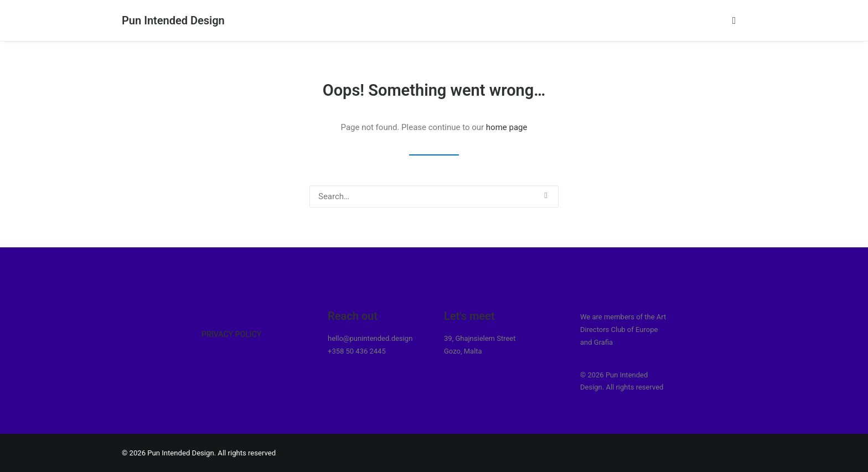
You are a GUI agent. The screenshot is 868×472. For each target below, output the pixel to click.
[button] (736, 20)
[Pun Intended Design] (173, 20)
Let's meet (469, 316)
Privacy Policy (231, 334)
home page (507, 127)
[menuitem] (736, 20)
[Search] (434, 196)
